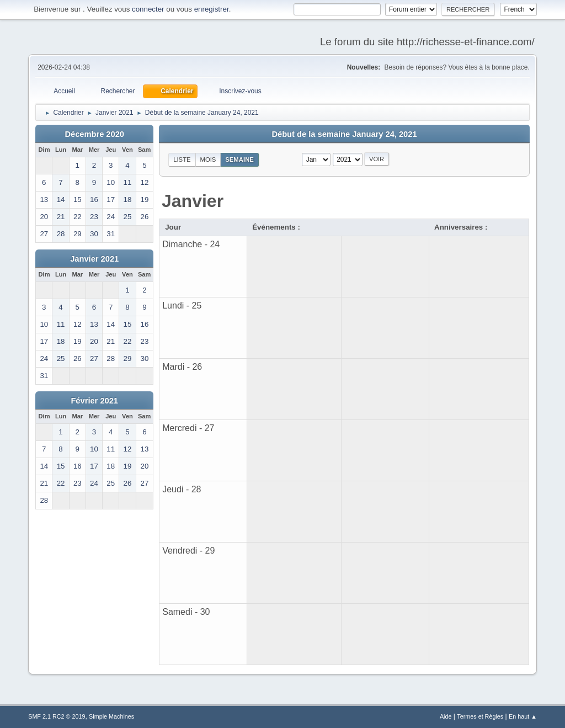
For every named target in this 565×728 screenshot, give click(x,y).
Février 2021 (94, 401)
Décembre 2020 (94, 134)
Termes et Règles (480, 716)
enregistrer (212, 9)
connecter (148, 9)
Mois (208, 160)
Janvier (193, 201)
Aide (446, 716)
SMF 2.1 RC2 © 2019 (57, 716)
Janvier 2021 (94, 259)
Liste (182, 160)
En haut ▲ (523, 716)
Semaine (239, 160)
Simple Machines (111, 716)
